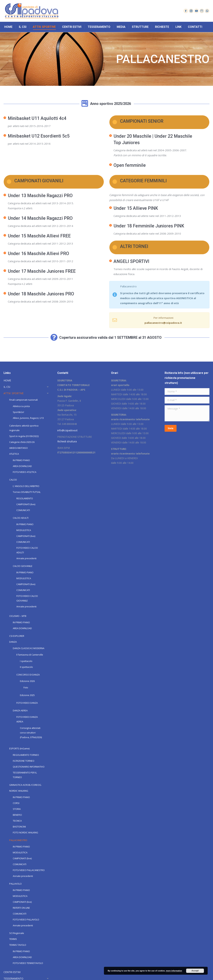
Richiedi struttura (67, 441)
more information (174, 971)
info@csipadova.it (67, 430)
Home (7, 59)
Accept (195, 971)
